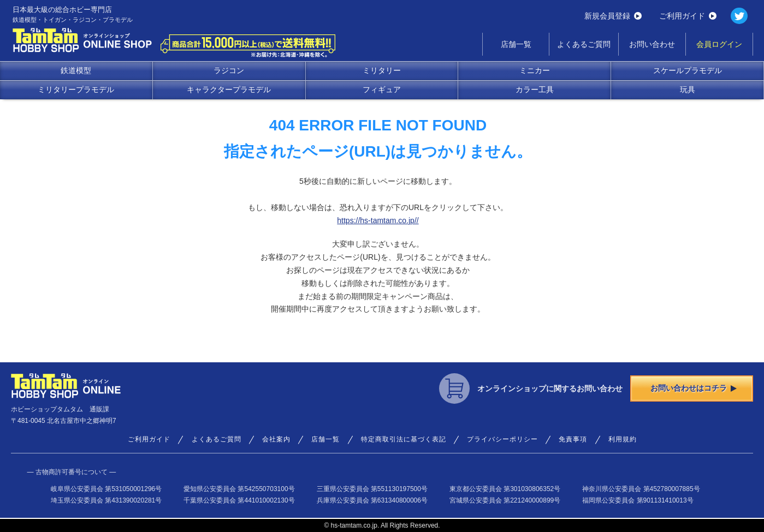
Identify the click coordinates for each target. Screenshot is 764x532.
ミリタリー (382, 70)
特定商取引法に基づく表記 (404, 439)
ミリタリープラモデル (76, 89)
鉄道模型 (76, 70)
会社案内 (276, 439)
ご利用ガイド (688, 16)
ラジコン (229, 70)
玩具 (688, 89)
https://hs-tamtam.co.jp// (378, 220)
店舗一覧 (516, 44)
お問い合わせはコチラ (694, 388)
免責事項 (573, 439)
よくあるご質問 (584, 44)
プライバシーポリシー (502, 439)
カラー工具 (535, 89)
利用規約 (623, 439)
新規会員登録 (613, 16)
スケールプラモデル (688, 70)
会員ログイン (719, 44)
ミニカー (535, 70)
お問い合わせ (652, 44)
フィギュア (382, 89)
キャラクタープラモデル (229, 89)
